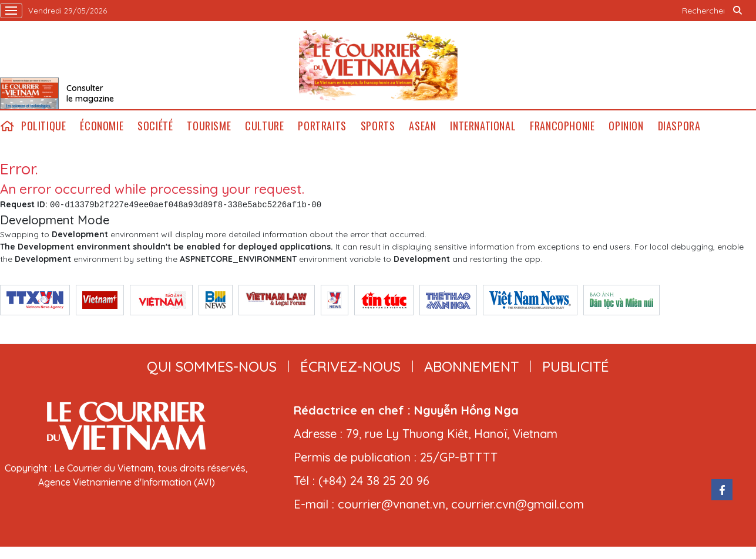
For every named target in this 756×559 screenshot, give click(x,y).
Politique (43, 126)
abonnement (471, 366)
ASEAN (422, 126)
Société (155, 126)
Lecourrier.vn (378, 65)
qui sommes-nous (212, 366)
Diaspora (679, 126)
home (7, 126)
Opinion (626, 126)
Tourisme (209, 126)
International (483, 126)
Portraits (322, 126)
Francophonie (562, 126)
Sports (378, 126)
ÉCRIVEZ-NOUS (350, 366)
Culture (264, 126)
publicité (576, 366)
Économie (102, 126)
